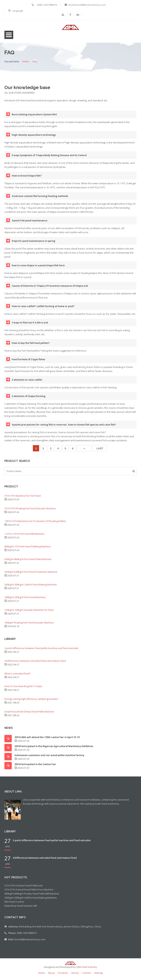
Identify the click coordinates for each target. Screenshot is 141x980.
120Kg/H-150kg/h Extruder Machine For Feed (29, 613)
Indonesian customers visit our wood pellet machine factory (49, 758)
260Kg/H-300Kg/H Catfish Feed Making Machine (31, 587)
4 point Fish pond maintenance (30, 223)
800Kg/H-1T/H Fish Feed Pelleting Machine (28, 549)
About (51, 976)
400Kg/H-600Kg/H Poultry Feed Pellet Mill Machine (32, 897)
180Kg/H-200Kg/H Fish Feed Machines (25, 600)
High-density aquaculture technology (34, 138)
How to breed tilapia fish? (27, 179)
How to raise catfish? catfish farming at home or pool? (43, 309)
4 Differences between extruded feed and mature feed (35, 664)
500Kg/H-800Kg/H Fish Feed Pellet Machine (28, 562)
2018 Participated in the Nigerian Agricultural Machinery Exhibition (54, 749)
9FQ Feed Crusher (14, 905)
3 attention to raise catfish (27, 383)
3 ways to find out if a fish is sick (30, 325)
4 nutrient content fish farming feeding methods (40, 199)
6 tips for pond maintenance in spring (34, 244)
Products (63, 976)
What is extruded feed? (17, 676)
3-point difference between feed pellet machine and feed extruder (41, 651)
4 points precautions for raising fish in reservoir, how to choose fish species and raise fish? (64, 427)
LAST (100, 451)
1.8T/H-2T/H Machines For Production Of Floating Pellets (35, 524)
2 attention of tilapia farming (29, 399)
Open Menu (9, 38)
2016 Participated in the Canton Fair (35, 767)
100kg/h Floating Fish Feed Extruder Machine (29, 626)
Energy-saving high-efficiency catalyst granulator (31, 702)
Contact (86, 976)
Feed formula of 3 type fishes (28, 362)
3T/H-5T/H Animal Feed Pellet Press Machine (29, 892)
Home (26, 64)
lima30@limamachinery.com (30, 942)
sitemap (98, 976)
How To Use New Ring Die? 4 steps (23, 689)
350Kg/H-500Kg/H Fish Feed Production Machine (31, 575)
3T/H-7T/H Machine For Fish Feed (22, 499)
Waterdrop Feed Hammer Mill (21, 909)
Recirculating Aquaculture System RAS (34, 117)
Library (75, 976)
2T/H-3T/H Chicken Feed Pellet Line (24, 888)
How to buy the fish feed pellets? (31, 346)
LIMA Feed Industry (87, 970)
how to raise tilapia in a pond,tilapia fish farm (38, 268)
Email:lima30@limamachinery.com (87, 5)
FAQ (35, 64)
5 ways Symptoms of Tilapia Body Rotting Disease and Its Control (49, 158)
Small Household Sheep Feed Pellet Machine (29, 714)
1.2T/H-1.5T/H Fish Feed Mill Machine (24, 537)
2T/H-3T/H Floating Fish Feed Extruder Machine (30, 511)
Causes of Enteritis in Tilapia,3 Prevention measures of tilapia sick (50, 289)
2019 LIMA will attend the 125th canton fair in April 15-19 (47, 740)
